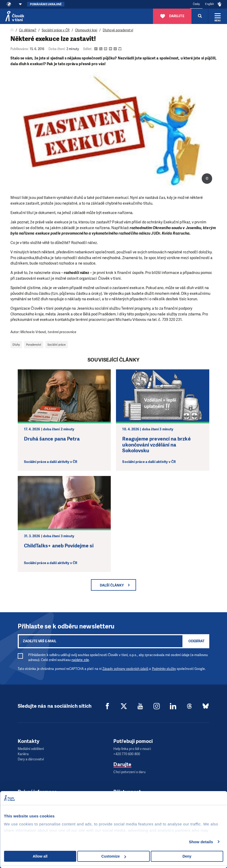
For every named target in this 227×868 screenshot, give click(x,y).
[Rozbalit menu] (218, 16)
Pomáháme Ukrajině (46, 4)
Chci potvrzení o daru (129, 772)
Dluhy (16, 345)
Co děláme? (28, 30)
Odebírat (197, 641)
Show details (201, 842)
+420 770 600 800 (127, 754)
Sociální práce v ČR (56, 30)
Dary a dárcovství (31, 759)
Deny (187, 856)
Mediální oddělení (31, 749)
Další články (112, 585)
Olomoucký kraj (86, 30)
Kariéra (23, 754)
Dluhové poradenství (118, 30)
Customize (114, 856)
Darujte (122, 764)
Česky (196, 4)
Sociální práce (57, 345)
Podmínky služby (164, 669)
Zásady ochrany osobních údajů (125, 669)
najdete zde (80, 660)
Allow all (40, 856)
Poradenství (34, 345)
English (210, 4)
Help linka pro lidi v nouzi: (132, 749)
